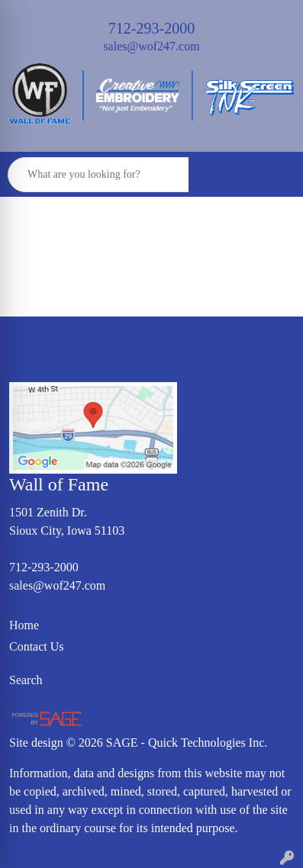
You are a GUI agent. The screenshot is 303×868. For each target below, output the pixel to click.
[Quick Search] (98, 175)
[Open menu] (272, 175)
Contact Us (37, 646)
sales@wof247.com (151, 46)
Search (26, 680)
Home (24, 625)
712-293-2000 (151, 28)
